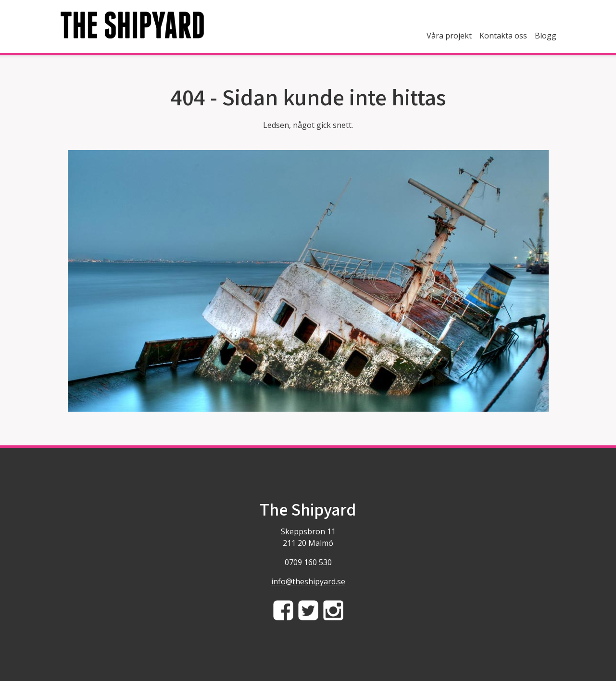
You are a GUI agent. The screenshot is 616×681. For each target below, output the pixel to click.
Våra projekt (449, 36)
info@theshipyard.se (308, 581)
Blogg (546, 36)
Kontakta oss (503, 36)
